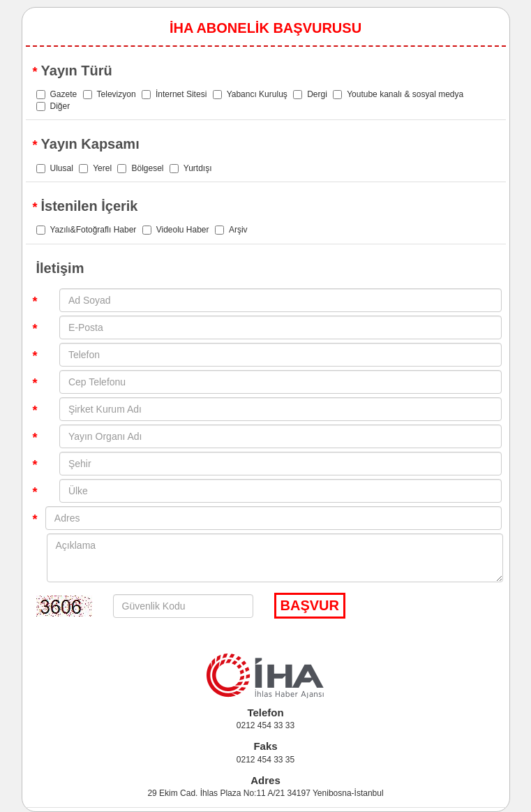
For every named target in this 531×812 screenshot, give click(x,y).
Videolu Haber (176, 230)
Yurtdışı (191, 168)
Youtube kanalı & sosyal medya (398, 94)
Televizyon (110, 94)
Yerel (95, 168)
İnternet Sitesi (174, 94)
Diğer (53, 106)
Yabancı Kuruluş (250, 94)
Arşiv (231, 230)
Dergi (310, 94)
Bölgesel (140, 168)
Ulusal (55, 168)
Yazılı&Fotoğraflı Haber (87, 230)
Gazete (57, 94)
